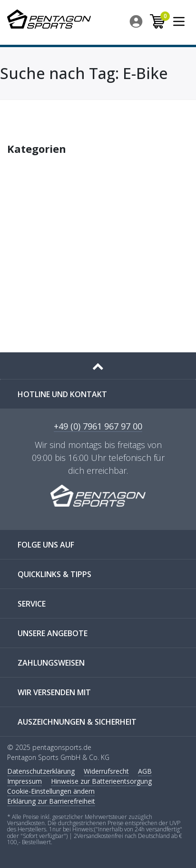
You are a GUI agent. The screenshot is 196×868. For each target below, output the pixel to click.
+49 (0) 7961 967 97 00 (98, 427)
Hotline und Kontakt (62, 394)
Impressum (24, 781)
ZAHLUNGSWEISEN (51, 663)
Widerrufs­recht (106, 771)
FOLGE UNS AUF (46, 545)
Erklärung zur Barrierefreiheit (51, 801)
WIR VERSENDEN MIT (54, 692)
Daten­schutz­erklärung (41, 771)
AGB (145, 771)
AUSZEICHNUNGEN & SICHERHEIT (77, 722)
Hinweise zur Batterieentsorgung (101, 781)
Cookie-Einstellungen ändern (51, 791)
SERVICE (32, 604)
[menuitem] (137, 21)
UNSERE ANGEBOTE (53, 633)
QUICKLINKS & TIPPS (54, 574)
